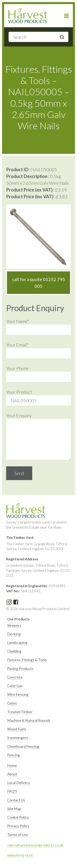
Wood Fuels (17, 729)
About (12, 774)
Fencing (14, 755)
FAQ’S (12, 791)
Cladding (14, 651)
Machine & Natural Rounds (29, 720)
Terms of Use (18, 835)
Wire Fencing (18, 694)
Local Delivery (19, 783)
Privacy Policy (18, 826)
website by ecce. (20, 855)
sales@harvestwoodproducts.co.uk (35, 845)
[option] (39, 626)
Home (12, 765)
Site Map (14, 809)
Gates (12, 703)
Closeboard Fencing (23, 746)
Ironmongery (18, 738)
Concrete (15, 677)
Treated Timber (20, 712)
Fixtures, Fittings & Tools (27, 660)
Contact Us (16, 800)
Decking (14, 634)
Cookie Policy (18, 817)
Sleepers (14, 625)
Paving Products (20, 669)
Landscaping (17, 643)
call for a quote (39, 283)
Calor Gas (15, 686)
